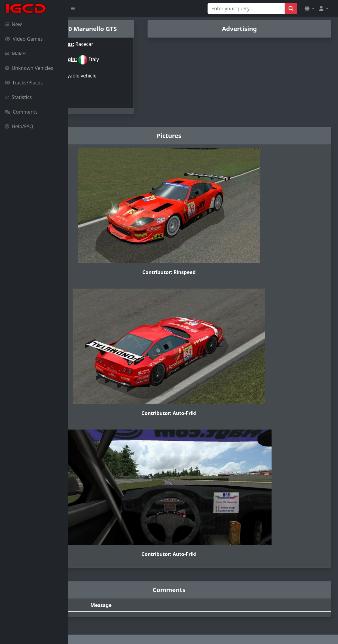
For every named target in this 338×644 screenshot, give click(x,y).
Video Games (24, 39)
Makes (16, 53)
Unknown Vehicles (29, 68)
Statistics (18, 97)
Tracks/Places (24, 83)
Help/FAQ (19, 126)
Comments (21, 112)
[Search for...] (246, 9)
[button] (309, 9)
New (13, 24)
